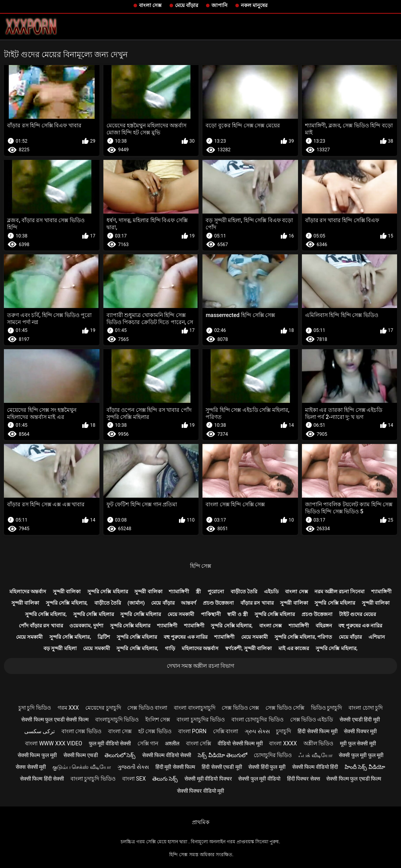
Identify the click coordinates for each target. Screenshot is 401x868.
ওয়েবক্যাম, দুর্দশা (86, 626)
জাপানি (219, 5)
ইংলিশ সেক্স (158, 719)
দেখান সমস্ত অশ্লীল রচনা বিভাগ (201, 666)
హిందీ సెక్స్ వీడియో (365, 767)
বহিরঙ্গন (324, 626)
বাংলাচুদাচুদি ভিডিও (117, 719)
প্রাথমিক (201, 822)
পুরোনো (216, 592)
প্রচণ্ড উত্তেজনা (218, 603)
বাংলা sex (134, 779)
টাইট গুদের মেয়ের (358, 614)
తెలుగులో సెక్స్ (120, 755)
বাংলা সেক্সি (199, 743)
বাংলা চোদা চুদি (366, 708)
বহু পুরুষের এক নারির (360, 626)
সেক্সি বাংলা (226, 731)
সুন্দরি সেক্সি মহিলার (107, 592)
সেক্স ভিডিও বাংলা (147, 708)
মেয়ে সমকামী (181, 614)
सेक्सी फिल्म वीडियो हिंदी (315, 767)
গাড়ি (170, 648)
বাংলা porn (192, 731)
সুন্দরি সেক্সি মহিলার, (67, 603)
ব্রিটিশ (104, 637)
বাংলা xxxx (283, 743)
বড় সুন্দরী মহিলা (60, 648)
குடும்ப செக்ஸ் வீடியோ (82, 767)
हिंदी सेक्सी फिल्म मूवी (317, 731)
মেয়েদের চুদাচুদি (103, 708)
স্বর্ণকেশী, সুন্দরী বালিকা (249, 648)
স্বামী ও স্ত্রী (237, 614)
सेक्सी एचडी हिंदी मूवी (359, 719)
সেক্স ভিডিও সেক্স (240, 708)
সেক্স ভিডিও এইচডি (312, 719)
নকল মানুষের (254, 5)
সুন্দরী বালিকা (67, 592)
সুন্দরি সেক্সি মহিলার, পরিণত (303, 637)
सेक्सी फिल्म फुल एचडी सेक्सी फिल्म (55, 719)
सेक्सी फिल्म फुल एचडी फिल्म (354, 779)
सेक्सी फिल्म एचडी (81, 755)
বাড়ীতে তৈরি (244, 592)
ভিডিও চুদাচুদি (326, 708)
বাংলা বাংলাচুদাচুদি (194, 708)
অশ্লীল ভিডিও (318, 743)
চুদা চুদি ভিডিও (35, 708)
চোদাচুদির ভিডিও (273, 755)
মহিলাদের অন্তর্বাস (28, 592)
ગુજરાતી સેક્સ (133, 767)
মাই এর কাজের (294, 648)
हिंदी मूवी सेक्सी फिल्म (175, 767)
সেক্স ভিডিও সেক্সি (285, 708)
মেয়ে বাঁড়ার (187, 5)
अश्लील (172, 743)
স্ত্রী (198, 592)
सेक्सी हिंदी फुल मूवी (267, 767)
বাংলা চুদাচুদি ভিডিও (93, 779)
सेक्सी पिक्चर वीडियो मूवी (200, 791)
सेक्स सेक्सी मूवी (31, 767)
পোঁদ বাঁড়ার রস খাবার (41, 626)
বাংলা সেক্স (150, 5)
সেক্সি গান (148, 743)
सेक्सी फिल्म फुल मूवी (37, 755)
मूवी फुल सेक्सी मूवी (358, 743)
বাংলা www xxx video (54, 743)
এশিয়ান (377, 637)
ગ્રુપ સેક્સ (257, 731)
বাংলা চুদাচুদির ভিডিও (201, 719)
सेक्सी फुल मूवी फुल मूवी (361, 755)
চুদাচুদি (284, 731)
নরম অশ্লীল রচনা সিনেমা (340, 592)
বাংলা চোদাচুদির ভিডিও (257, 719)
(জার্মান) (136, 603)
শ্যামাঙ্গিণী (179, 592)
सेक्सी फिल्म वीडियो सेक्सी (167, 755)
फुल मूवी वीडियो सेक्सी (110, 743)
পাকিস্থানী (211, 614)
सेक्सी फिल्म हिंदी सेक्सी (42, 779)
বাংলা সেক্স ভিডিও (81, 731)
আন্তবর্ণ (189, 603)
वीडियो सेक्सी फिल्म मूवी (240, 743)
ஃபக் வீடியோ (315, 755)
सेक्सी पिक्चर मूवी (360, 731)
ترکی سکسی (40, 731)
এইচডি (271, 592)
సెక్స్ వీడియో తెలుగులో (222, 755)
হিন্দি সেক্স (200, 566)
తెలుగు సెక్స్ (165, 779)
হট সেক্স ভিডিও (155, 731)
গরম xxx (68, 708)
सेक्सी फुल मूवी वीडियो (259, 779)
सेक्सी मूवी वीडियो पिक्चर (208, 779)
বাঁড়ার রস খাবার (257, 603)
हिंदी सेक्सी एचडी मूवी (222, 767)
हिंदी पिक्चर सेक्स (303, 779)
